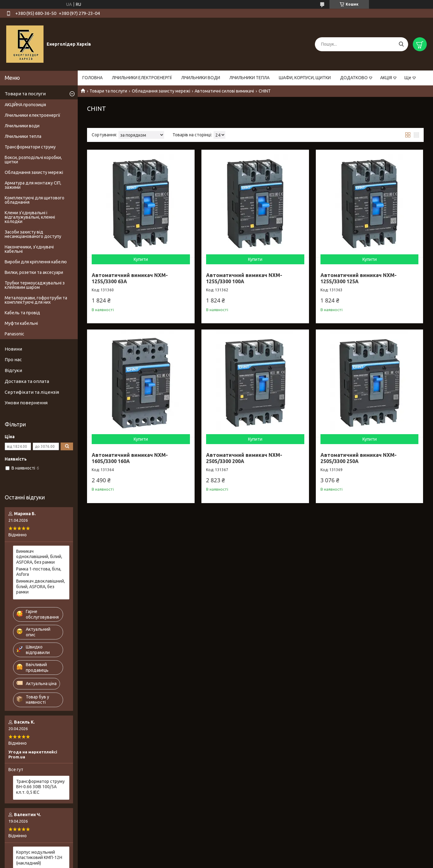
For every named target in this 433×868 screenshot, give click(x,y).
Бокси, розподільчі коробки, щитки (33, 160)
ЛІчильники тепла (23, 136)
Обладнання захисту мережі (161, 91)
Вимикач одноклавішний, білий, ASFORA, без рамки (39, 557)
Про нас (13, 359)
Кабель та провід (22, 313)
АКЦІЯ (386, 78)
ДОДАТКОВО (354, 78)
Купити (141, 259)
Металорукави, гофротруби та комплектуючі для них (36, 300)
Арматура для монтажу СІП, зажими (33, 185)
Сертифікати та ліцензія (32, 392)
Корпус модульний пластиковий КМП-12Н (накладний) (39, 858)
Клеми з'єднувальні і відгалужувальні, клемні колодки (30, 217)
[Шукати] (401, 44)
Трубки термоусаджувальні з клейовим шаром (35, 285)
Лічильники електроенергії (32, 115)
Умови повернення (26, 403)
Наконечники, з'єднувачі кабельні (29, 249)
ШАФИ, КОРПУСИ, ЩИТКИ (305, 78)
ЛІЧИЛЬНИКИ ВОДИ (201, 78)
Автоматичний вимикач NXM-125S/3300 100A (244, 278)
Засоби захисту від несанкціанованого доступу (33, 234)
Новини (13, 349)
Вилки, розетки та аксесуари (34, 272)
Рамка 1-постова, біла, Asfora (39, 572)
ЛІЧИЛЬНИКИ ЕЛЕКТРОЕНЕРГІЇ (142, 78)
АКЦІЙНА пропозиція (25, 105)
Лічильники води (22, 126)
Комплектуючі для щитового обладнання (35, 200)
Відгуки (13, 370)
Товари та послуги (108, 91)
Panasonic (14, 334)
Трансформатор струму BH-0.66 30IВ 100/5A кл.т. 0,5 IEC (40, 787)
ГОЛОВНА (92, 78)
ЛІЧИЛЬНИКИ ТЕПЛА (249, 78)
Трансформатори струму (30, 147)
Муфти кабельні (21, 323)
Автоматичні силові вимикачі (224, 91)
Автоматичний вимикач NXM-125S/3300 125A (359, 278)
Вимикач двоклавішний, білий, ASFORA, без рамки (41, 586)
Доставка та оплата (27, 381)
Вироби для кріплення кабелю (36, 262)
